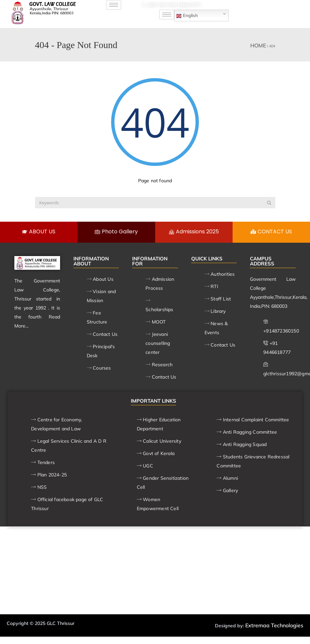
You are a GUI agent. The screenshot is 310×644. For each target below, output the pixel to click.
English (187, 16)
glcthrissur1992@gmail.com (249, 5)
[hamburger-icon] (114, 5)
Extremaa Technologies (274, 625)
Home (258, 45)
